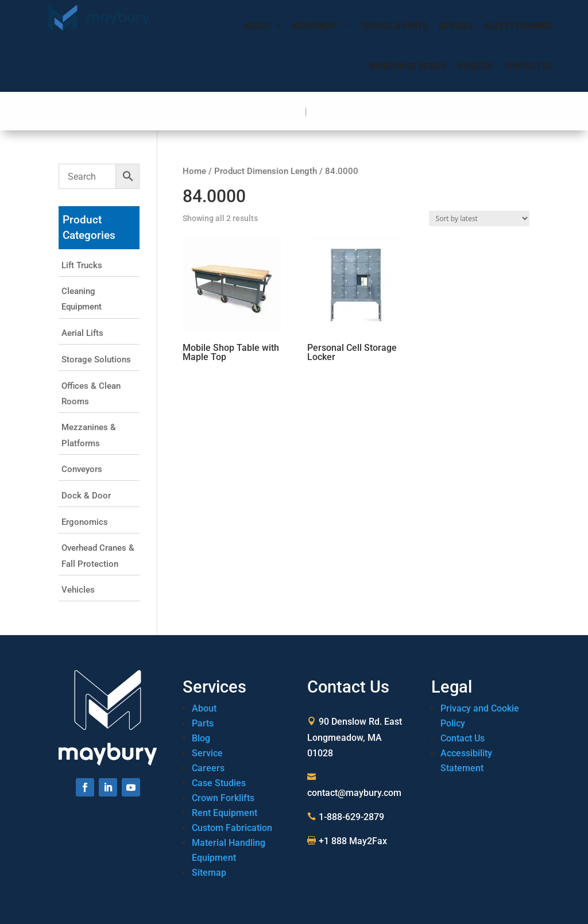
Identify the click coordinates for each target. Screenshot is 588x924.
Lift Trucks (82, 265)
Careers (476, 66)
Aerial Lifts (82, 333)
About (263, 26)
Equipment (322, 26)
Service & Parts (394, 26)
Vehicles (78, 590)
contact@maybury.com (354, 793)
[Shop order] (479, 219)
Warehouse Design (408, 66)
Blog (201, 738)
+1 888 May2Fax (353, 841)
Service (207, 753)
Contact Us (528, 66)
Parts (203, 723)
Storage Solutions (96, 359)
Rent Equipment (225, 813)
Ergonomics (85, 522)
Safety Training (519, 26)
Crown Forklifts (223, 798)
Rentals (456, 26)
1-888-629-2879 (268, 112)
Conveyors (82, 469)
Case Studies (219, 783)
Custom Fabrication (232, 828)
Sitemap (209, 873)
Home (194, 171)
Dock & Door (86, 496)
